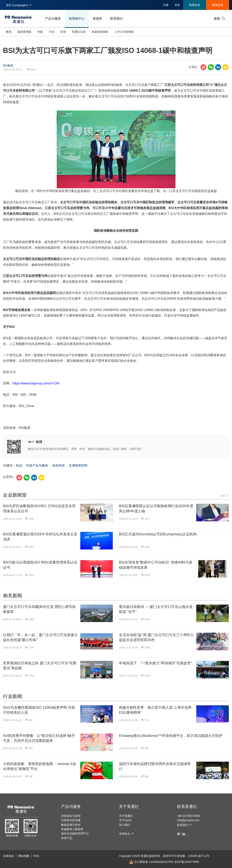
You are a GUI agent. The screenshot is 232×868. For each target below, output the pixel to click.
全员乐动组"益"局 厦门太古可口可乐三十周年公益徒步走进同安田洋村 (156, 637)
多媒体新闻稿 (100, 32)
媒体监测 (218, 5)
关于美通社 (129, 807)
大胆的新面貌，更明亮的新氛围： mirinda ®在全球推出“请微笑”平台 (40, 766)
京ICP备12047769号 (187, 862)
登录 (177, 5)
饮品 (19, 465)
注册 (166, 5)
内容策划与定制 (71, 816)
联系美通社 (187, 807)
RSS (36, 856)
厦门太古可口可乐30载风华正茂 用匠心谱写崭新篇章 (39, 609)
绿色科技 (58, 465)
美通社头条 (79, 32)
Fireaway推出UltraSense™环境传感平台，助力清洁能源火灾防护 (171, 736)
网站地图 (24, 856)
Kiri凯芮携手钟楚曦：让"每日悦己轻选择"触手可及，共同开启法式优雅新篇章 (39, 738)
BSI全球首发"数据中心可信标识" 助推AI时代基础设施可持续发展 (156, 565)
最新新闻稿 (24, 32)
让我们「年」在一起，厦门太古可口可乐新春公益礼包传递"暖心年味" (40, 637)
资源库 (97, 19)
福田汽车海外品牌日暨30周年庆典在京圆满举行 (155, 766)
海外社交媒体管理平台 (75, 833)
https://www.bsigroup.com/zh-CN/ (36, 383)
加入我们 (125, 825)
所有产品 (67, 838)
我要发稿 (195, 5)
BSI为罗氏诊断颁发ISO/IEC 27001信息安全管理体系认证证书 (39, 508)
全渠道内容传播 (71, 820)
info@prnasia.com (188, 820)
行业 (52, 32)
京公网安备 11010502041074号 (151, 862)
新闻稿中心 (77, 19)
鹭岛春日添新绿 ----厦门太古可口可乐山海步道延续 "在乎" (156, 609)
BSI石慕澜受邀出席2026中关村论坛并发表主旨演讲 (40, 537)
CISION (193, 856)
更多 (225, 496)
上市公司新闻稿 (124, 32)
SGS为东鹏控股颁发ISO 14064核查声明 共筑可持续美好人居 (39, 710)
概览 (9, 32)
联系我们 (116, 19)
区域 (63, 32)
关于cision (125, 820)
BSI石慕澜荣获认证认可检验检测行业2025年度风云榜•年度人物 (156, 508)
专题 (40, 32)
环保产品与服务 (37, 465)
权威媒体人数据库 (72, 829)
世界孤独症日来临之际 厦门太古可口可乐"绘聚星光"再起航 (40, 666)
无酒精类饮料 (78, 465)
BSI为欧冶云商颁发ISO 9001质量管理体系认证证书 (40, 565)
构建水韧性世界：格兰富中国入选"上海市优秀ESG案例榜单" (155, 710)
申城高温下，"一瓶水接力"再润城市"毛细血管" (155, 663)
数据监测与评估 (71, 825)
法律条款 (9, 856)
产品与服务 (53, 19)
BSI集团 (8, 65)
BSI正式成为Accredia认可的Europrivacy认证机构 (158, 534)
